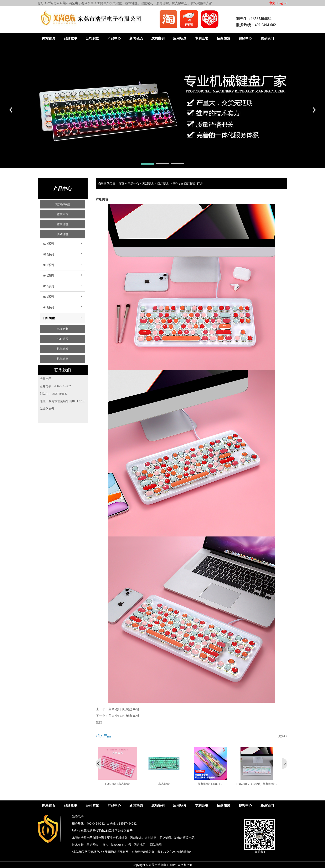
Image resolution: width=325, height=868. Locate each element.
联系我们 (267, 38)
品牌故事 (71, 38)
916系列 (49, 265)
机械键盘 (63, 359)
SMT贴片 (63, 339)
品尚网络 (92, 845)
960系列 (49, 254)
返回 (99, 723)
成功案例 (158, 38)
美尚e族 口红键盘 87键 (188, 184)
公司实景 (92, 38)
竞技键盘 (63, 224)
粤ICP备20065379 (115, 845)
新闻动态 (136, 38)
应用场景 (180, 38)
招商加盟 (223, 38)
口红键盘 (49, 318)
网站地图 (140, 845)
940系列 (49, 276)
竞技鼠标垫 (63, 204)
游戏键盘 (63, 234)
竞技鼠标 (63, 214)
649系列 (49, 307)
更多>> (283, 736)
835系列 (49, 286)
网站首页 (49, 38)
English (282, 3)
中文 (272, 3)
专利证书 (202, 38)
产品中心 (114, 38)
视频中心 (245, 38)
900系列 (49, 297)
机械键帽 (63, 349)
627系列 (49, 244)
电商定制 (63, 329)
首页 (121, 184)
